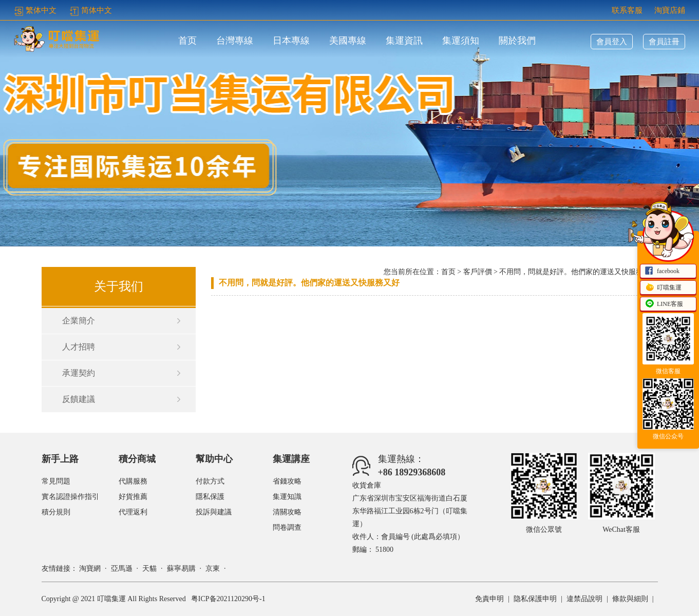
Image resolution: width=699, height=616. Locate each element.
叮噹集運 (663, 288)
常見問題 (56, 481)
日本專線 (291, 41)
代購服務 (133, 481)
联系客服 (627, 10)
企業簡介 (79, 321)
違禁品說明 (584, 599)
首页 (187, 41)
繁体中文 (35, 10)
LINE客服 (664, 304)
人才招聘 (79, 347)
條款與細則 (630, 599)
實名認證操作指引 (70, 497)
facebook (662, 272)
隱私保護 (210, 497)
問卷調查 (287, 527)
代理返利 (133, 512)
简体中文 (91, 10)
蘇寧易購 (181, 569)
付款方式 (210, 481)
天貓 (149, 569)
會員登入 (612, 42)
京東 (213, 569)
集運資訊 (404, 41)
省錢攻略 (287, 481)
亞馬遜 (122, 569)
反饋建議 (79, 399)
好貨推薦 (133, 497)
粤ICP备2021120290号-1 (228, 599)
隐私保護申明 (535, 599)
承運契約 (79, 373)
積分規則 (56, 512)
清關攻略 (287, 512)
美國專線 (348, 41)
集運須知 (461, 41)
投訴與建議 (214, 512)
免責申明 (489, 599)
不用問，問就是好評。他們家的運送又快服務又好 (309, 283)
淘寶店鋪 (670, 10)
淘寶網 (90, 569)
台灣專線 (235, 41)
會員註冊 (664, 42)
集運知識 (287, 497)
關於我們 (517, 41)
